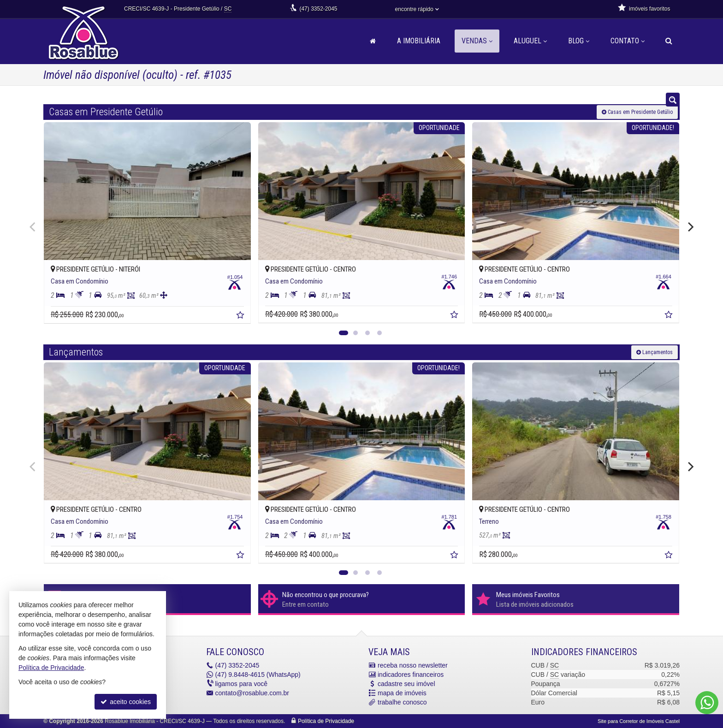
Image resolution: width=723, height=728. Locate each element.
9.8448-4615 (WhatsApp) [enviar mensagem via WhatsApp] (258, 675)
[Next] (690, 227)
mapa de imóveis (402, 693)
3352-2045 (318, 9)
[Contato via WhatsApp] (707, 703)
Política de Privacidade (326, 721)
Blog (579, 41)
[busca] (669, 41)
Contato (628, 41)
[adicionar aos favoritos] (241, 316)
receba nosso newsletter (413, 665)
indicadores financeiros (411, 675)
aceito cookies (126, 702)
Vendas (477, 41)
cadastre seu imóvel (406, 684)
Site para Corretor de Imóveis (639, 721)
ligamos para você (242, 684)
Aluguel (530, 41)
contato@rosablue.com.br (252, 693)
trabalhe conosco (402, 702)
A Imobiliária (419, 41)
